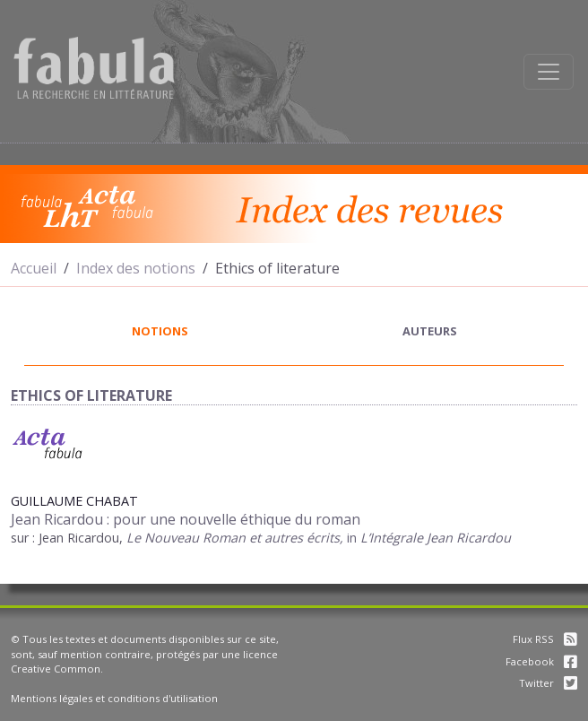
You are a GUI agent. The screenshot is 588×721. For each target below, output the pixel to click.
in (354, 538)
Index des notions (136, 268)
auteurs (430, 331)
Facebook (541, 661)
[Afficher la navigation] (549, 72)
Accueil (34, 268)
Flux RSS (545, 639)
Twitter (548, 683)
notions (160, 331)
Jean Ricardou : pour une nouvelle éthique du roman (186, 519)
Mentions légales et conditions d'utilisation (114, 698)
